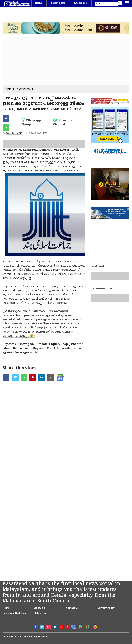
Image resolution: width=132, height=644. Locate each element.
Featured (97, 267)
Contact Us (72, 608)
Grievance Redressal (15, 613)
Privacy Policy (106, 608)
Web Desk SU (14, 133)
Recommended (102, 289)
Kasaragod (81, 3)
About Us (40, 608)
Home (38, 3)
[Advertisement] (66, 61)
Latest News (58, 3)
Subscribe (40, 613)
